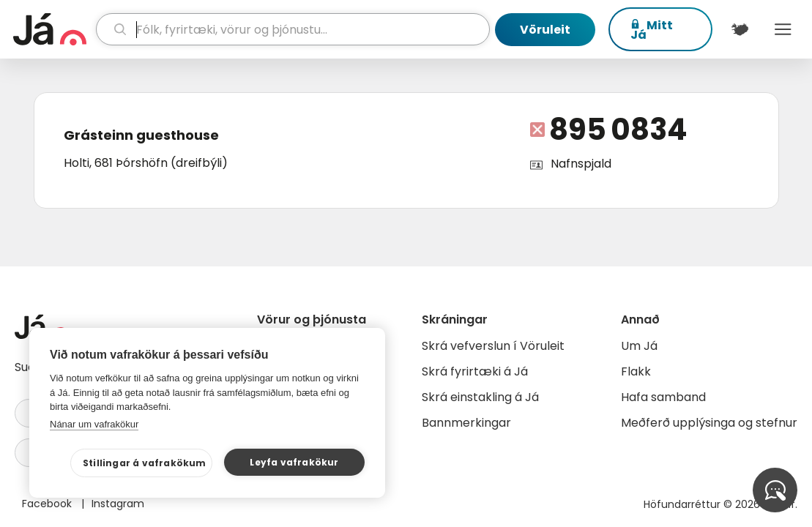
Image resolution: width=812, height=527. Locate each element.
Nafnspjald (581, 164)
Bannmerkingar (466, 423)
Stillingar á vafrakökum (145, 463)
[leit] (293, 29)
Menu (783, 29)
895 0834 (618, 130)
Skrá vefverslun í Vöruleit (493, 346)
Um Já (639, 346)
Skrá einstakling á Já (480, 397)
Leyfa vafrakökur (294, 462)
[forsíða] (53, 29)
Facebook (48, 504)
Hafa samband (663, 397)
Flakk (636, 371)
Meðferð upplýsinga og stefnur (709, 423)
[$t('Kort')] (740, 29)
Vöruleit (545, 30)
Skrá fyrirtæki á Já (475, 371)
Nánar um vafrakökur (94, 424)
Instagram (118, 504)
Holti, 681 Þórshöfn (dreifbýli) (146, 163)
